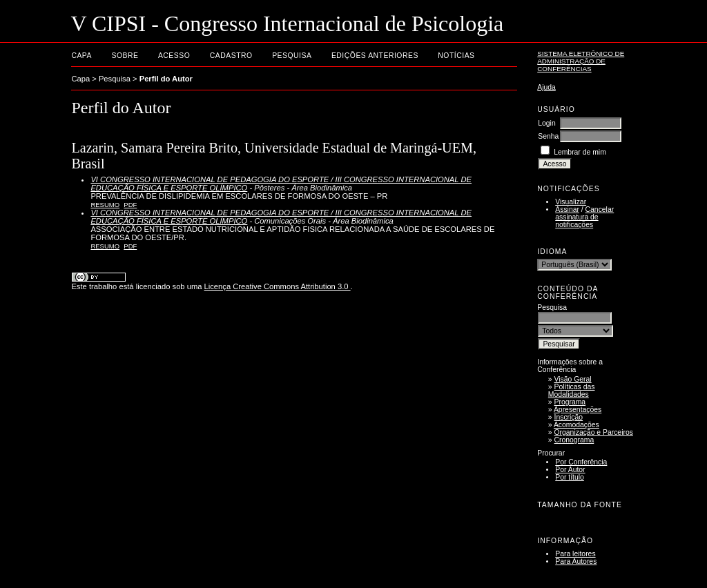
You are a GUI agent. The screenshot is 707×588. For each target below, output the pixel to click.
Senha (548, 136)
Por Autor (570, 470)
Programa (570, 402)
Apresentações (578, 410)
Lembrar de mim (580, 152)
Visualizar (571, 202)
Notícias (456, 56)
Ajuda (546, 87)
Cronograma (574, 440)
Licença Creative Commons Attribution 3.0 (278, 286)
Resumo (105, 205)
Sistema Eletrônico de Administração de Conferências (581, 61)
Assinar (567, 209)
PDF (130, 205)
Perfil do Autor (166, 79)
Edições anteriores (375, 56)
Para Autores (576, 561)
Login (546, 123)
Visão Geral (573, 379)
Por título (570, 477)
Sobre (125, 56)
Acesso (174, 56)
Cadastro (231, 56)
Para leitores (575, 554)
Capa (81, 56)
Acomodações (577, 425)
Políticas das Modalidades (572, 391)
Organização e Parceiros (594, 432)
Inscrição (569, 417)
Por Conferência (581, 462)
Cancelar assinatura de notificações (584, 217)
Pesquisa (292, 56)
